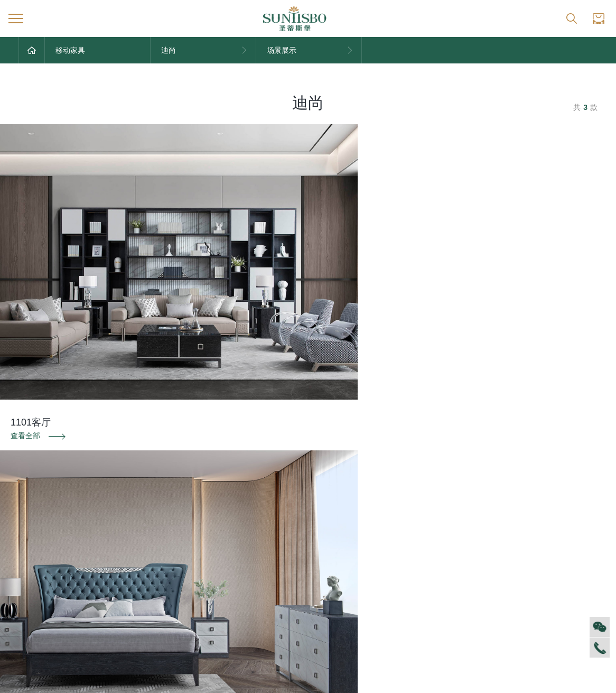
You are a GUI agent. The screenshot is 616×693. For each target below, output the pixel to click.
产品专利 (204, 557)
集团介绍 (33, 525)
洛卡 (282, 589)
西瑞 (282, 541)
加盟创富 (545, 541)
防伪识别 (103, 447)
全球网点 (545, 525)
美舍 (282, 605)
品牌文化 (204, 525)
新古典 (285, 621)
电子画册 (204, 573)
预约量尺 (460, 589)
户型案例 (460, 557)
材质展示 (460, 573)
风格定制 (460, 525)
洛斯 (282, 557)
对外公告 (118, 525)
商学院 (30, 573)
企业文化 (33, 541)
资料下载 (308, 447)
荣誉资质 (204, 541)
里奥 (282, 573)
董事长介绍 (37, 605)
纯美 (282, 636)
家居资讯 (118, 541)
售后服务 (374, 525)
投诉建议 (513, 447)
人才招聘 (33, 557)
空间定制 (460, 541)
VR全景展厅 (38, 589)
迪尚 (282, 525)
